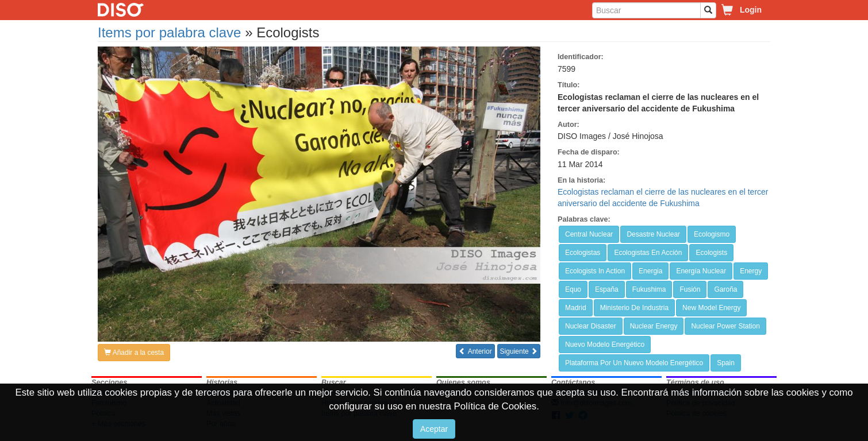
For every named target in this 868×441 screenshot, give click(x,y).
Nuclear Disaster (591, 326)
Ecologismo (712, 234)
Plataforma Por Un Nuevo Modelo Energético (634, 363)
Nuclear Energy (654, 326)
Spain (726, 363)
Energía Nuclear (701, 271)
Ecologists (711, 253)
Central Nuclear (589, 234)
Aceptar (434, 429)
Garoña (725, 289)
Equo (573, 289)
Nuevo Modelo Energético (605, 345)
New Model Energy (711, 308)
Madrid (576, 308)
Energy (751, 271)
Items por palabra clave (169, 32)
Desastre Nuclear (653, 234)
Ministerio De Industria (634, 308)
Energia (650, 271)
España (607, 289)
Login (751, 10)
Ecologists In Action (595, 271)
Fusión (690, 289)
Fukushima (649, 289)
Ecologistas (583, 253)
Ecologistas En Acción (648, 253)
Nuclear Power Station (725, 326)
